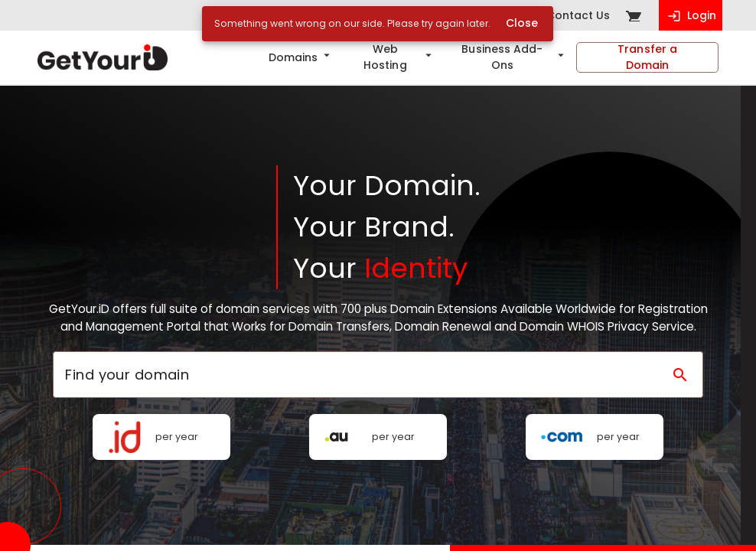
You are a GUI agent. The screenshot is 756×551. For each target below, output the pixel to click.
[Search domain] (680, 375)
